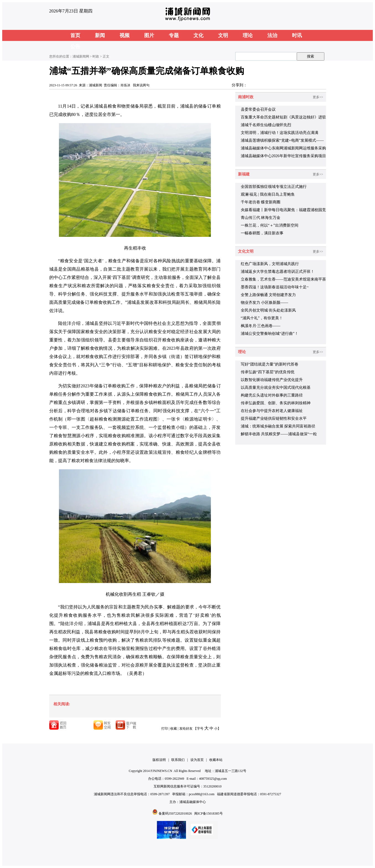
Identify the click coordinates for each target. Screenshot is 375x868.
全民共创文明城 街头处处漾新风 (268, 310)
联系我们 (178, 760)
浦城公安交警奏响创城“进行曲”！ (270, 334)
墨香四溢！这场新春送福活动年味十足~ (275, 287)
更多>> (318, 97)
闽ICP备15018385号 (209, 813)
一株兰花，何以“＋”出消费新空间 (270, 225)
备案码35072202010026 (175, 813)
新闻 (100, 35)
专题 (174, 35)
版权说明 (159, 760)
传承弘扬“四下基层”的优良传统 (268, 372)
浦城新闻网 (81, 56)
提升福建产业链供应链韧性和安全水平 (274, 419)
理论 (248, 35)
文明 (223, 35)
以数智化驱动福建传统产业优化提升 (272, 380)
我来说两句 (141, 85)
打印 (165, 729)
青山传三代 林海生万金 (261, 218)
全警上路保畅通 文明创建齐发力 (268, 295)
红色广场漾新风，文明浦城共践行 (270, 264)
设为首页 (197, 760)
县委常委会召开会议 (258, 109)
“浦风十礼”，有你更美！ (262, 318)
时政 (96, 56)
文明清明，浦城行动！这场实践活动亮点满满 (280, 133)
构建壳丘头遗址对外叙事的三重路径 (272, 395)
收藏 (174, 729)
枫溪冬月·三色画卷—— (261, 326)
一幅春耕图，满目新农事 (262, 233)
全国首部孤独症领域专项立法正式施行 (274, 187)
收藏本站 (216, 760)
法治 (272, 35)
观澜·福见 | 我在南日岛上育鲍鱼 (268, 194)
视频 (125, 35)
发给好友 (186, 729)
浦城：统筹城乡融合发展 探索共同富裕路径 (278, 426)
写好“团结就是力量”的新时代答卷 (270, 364)
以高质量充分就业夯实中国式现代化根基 (276, 388)
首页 (75, 35)
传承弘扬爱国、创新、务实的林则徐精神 (276, 403)
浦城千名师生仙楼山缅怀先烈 (266, 125)
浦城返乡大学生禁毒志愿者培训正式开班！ (278, 272)
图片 (149, 35)
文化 (198, 35)
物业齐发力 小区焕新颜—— (265, 303)
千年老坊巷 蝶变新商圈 (261, 202)
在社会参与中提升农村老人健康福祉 (272, 411)
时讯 (297, 35)
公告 (75, 46)
